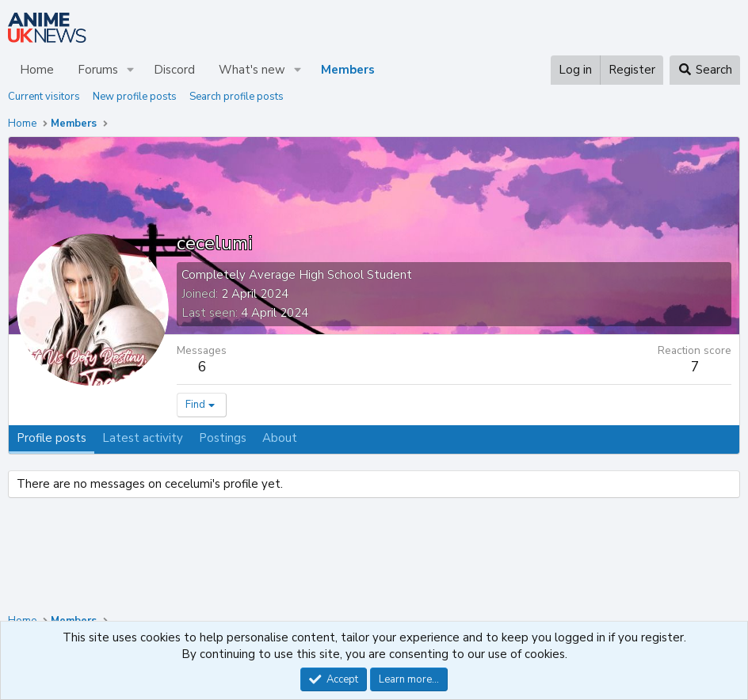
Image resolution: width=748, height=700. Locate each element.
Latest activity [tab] (143, 438)
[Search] (705, 70)
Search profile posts (237, 97)
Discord (174, 70)
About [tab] (280, 438)
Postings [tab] (223, 438)
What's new (252, 70)
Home (37, 70)
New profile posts (135, 97)
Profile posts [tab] (52, 438)
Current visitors (44, 97)
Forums (98, 70)
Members (348, 70)
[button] (131, 70)
